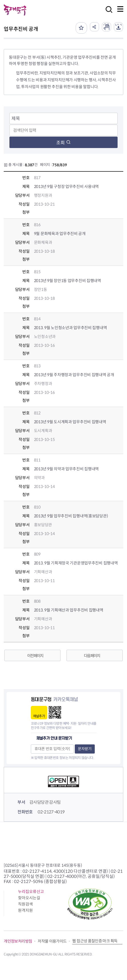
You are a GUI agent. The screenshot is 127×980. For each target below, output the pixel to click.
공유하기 (94, 27)
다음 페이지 (92, 656)
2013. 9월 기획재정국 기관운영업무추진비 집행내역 (76, 563)
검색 (107, 13)
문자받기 (85, 749)
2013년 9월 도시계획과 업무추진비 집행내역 (70, 422)
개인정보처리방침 (18, 941)
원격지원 (25, 910)
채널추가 (39, 716)
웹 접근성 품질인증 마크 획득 (95, 941)
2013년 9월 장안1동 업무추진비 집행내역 (67, 281)
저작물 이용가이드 (52, 941)
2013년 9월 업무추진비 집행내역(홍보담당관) (71, 516)
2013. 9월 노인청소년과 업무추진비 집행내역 (70, 328)
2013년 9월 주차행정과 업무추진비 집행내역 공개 (74, 375)
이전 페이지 (35, 656)
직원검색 (25, 904)
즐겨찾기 (81, 28)
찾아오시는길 (29, 898)
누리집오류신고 (31, 892)
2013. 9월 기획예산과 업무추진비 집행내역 (69, 610)
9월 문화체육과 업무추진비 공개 (60, 234)
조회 (63, 143)
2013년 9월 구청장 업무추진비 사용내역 (66, 187)
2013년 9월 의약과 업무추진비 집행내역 (66, 469)
